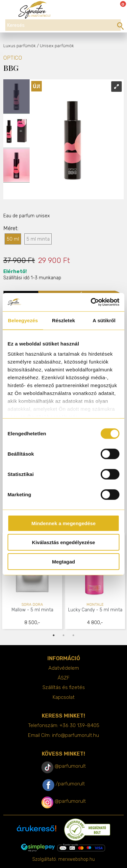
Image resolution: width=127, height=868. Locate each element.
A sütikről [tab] (104, 320)
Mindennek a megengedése (63, 523)
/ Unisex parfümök (55, 46)
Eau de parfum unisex (26, 216)
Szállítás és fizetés (64, 687)
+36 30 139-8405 (79, 725)
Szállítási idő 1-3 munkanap (32, 274)
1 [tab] (54, 635)
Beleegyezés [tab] (23, 320)
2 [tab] (63, 635)
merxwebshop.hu (76, 859)
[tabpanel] (32, 581)
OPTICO (13, 58)
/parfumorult (70, 784)
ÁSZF (63, 678)
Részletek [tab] (63, 320)
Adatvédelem (64, 668)
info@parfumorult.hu (76, 735)
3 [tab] (73, 635)
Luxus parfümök (19, 46)
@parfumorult (70, 766)
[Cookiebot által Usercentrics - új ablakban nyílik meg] (91, 302)
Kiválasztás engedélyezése (63, 542)
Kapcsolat (64, 697)
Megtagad (63, 561)
